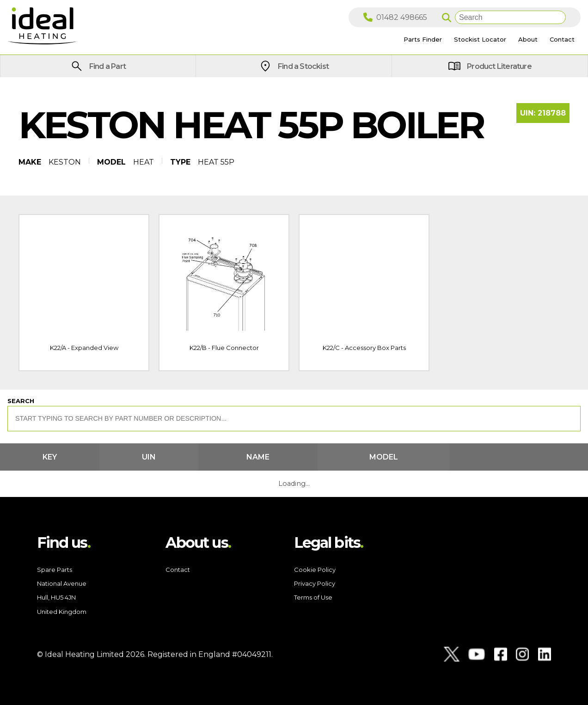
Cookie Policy (315, 570)
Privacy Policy (315, 583)
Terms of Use (313, 597)
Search (21, 401)
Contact (178, 570)
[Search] (510, 17)
